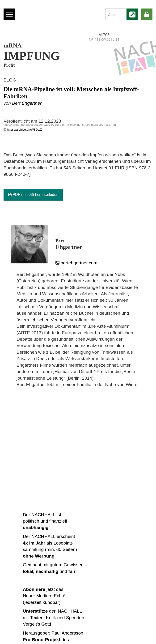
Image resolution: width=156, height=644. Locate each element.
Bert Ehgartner (27, 103)
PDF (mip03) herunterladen (33, 195)
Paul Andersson (67, 633)
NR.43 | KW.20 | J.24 (104, 40)
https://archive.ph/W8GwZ (25, 130)
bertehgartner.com (79, 263)
